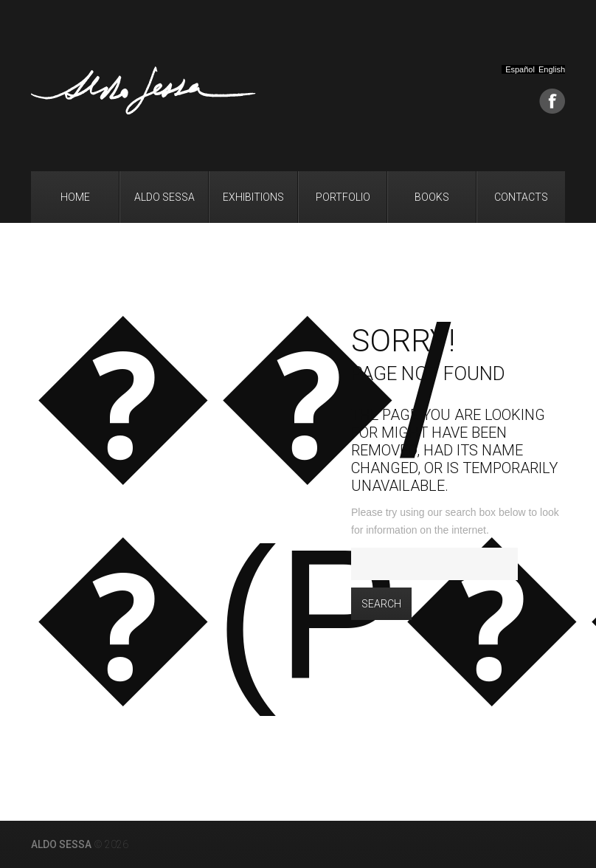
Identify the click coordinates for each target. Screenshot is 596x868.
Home (75, 197)
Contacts (521, 197)
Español (520, 70)
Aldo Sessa (164, 197)
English (552, 70)
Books (432, 197)
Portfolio (343, 197)
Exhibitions (253, 197)
